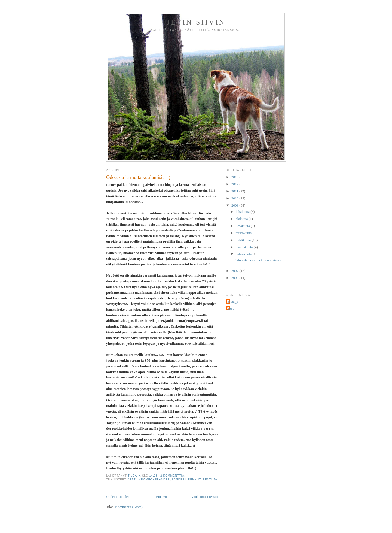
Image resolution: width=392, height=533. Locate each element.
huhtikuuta (244, 240)
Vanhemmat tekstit (205, 497)
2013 (235, 177)
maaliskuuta (245, 247)
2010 (235, 198)
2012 (235, 184)
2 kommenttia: (173, 476)
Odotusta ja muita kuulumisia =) (138, 177)
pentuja (210, 479)
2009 (235, 205)
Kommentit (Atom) (129, 507)
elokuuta (242, 219)
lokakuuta (243, 212)
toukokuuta (244, 233)
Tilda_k (233, 302)
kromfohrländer (154, 479)
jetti (132, 479)
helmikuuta (244, 254)
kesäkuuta (243, 226)
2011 (235, 191)
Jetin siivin (196, 22)
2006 (235, 278)
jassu (231, 308)
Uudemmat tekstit (119, 497)
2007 (235, 271)
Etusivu (161, 497)
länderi (179, 479)
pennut (195, 479)
